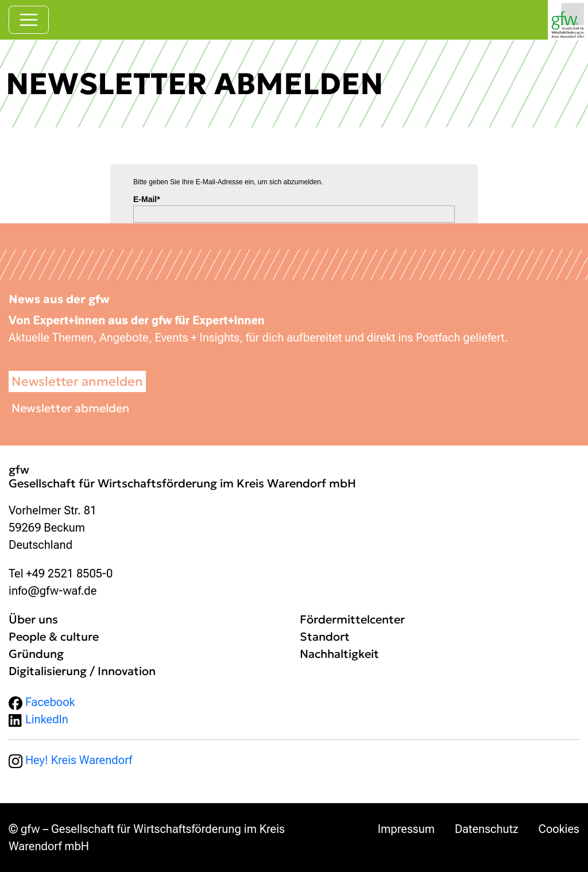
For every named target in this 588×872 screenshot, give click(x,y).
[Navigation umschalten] (29, 20)
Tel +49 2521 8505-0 (61, 573)
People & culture (54, 637)
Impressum (406, 829)
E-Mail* (147, 199)
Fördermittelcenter (352, 619)
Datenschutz (487, 829)
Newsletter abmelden (70, 408)
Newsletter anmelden (77, 381)
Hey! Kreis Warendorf (70, 760)
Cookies (559, 829)
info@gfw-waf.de (53, 591)
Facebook (42, 702)
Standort (325, 637)
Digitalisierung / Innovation (82, 671)
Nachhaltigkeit (339, 654)
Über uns (33, 619)
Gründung (36, 654)
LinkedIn (38, 719)
